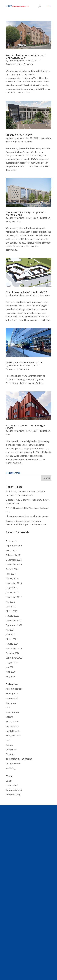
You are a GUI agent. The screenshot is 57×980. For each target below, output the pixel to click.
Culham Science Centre (19, 135)
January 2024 (12, 578)
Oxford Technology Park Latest (24, 363)
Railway (9, 745)
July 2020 (10, 667)
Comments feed (14, 790)
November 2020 (14, 648)
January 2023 (12, 592)
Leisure (9, 717)
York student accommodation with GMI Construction (26, 56)
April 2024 (11, 574)
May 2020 (11, 677)
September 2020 (14, 658)
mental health (13, 731)
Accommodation (14, 64)
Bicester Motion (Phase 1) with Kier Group (27, 516)
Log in (9, 781)
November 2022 (14, 597)
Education (28, 64)
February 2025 (13, 555)
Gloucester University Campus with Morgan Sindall (26, 214)
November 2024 (14, 564)
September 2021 (14, 625)
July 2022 (10, 602)
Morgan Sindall (13, 221)
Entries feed (12, 785)
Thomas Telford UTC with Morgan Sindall (26, 427)
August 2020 (12, 662)
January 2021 (12, 644)
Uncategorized (13, 764)
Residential (11, 750)
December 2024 (14, 560)
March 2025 (12, 550)
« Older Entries (13, 473)
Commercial (12, 369)
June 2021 (11, 634)
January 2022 (12, 616)
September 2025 (14, 546)
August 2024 (12, 569)
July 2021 (10, 630)
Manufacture (12, 722)
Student (10, 754)
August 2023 (12, 588)
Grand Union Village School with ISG (27, 292)
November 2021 (14, 620)
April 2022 (11, 606)
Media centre (12, 726)
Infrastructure (13, 712)
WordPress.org (13, 795)
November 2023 (14, 583)
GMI (8, 708)
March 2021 (12, 639)
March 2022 (12, 611)
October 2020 (13, 653)
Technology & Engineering (19, 142)
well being (11, 768)
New (8, 435)
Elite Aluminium (16, 61)
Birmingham (12, 693)
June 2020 (11, 672)
